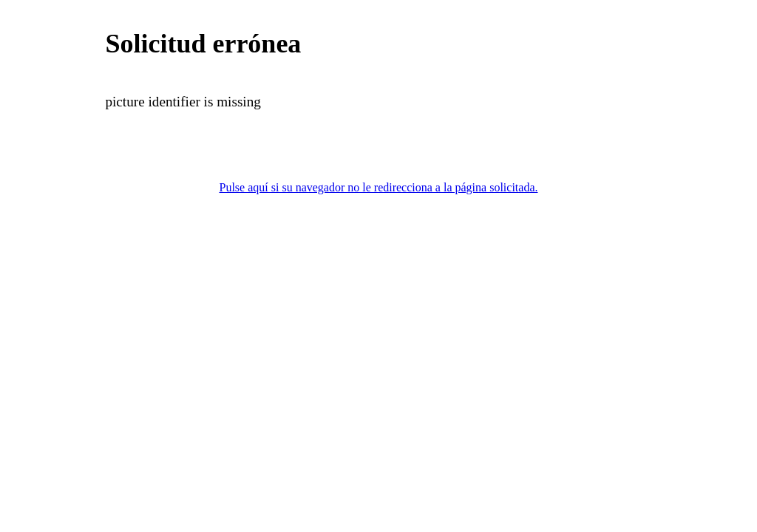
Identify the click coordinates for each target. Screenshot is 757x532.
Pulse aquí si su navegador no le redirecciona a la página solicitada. (379, 187)
